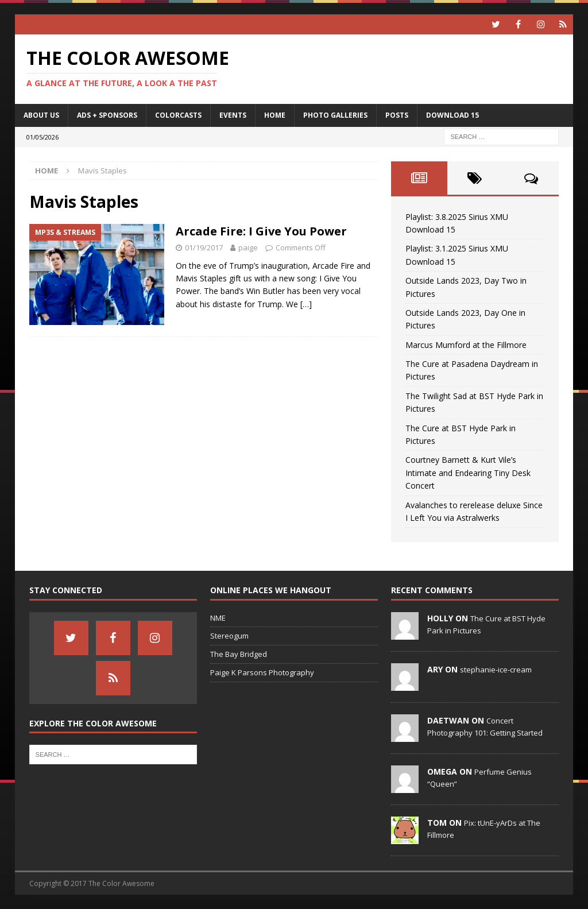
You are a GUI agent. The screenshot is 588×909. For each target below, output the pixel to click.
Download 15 (452, 115)
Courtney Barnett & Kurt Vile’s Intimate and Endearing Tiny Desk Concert (468, 473)
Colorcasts (178, 115)
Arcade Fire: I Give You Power (261, 231)
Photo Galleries (335, 115)
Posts (397, 115)
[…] (306, 304)
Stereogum (229, 636)
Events (233, 115)
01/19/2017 (204, 247)
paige (248, 247)
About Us (41, 115)
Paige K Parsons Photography (262, 672)
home (275, 115)
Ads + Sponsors (107, 115)
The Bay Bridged (239, 654)
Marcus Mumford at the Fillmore (466, 345)
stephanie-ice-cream (496, 670)
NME (218, 618)
